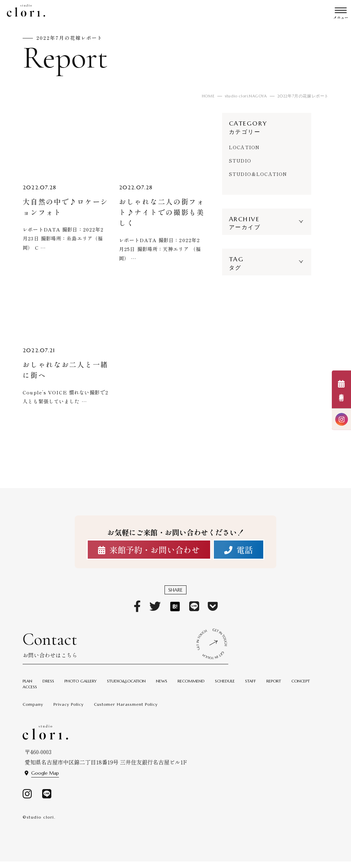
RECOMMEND (191, 686)
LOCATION (245, 147)
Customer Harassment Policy (126, 709)
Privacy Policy (69, 709)
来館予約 (341, 390)
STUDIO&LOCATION (126, 686)
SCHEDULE (225, 686)
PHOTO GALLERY (81, 686)
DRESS (48, 686)
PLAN (27, 686)
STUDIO (241, 160)
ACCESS (30, 692)
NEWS (162, 686)
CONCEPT (301, 686)
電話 (239, 552)
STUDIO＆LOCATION (260, 174)
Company (33, 709)
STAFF (251, 686)
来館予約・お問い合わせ (149, 552)
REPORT (274, 686)
